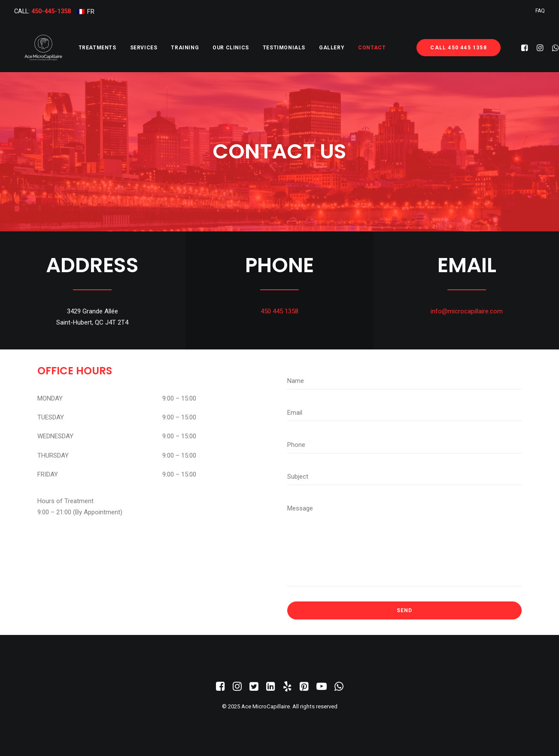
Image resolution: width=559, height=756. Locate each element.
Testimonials (263, 48)
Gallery (311, 48)
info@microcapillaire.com (467, 311)
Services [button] (123, 48)
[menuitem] (86, 12)
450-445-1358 (51, 11)
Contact (351, 48)
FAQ (540, 11)
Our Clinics (210, 48)
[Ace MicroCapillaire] (33, 48)
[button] (512, 48)
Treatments (77, 48)
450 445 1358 (279, 311)
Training (164, 48)
